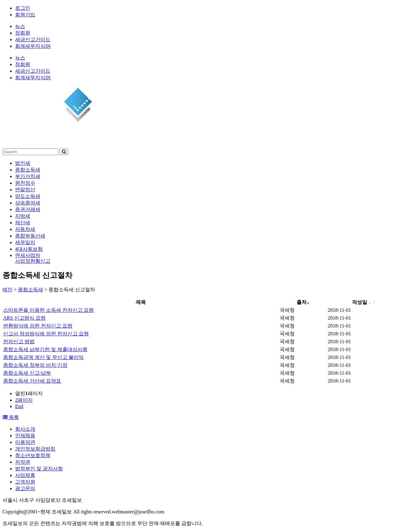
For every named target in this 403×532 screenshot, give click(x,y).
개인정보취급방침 (35, 449)
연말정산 (25, 190)
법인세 (23, 163)
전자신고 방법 (19, 342)
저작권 (23, 462)
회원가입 (25, 15)
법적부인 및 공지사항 (39, 469)
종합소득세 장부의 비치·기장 (35, 365)
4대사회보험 (29, 249)
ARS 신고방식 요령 (24, 318)
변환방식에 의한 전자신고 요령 (38, 326)
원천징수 (25, 183)
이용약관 (25, 442)
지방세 (23, 216)
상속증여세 (28, 203)
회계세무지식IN (33, 46)
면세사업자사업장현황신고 (33, 258)
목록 (11, 417)
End (19, 406)
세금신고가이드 (33, 39)
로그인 (23, 8)
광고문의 (25, 488)
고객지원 (25, 482)
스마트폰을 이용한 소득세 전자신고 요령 (48, 310)
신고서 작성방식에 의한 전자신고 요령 (46, 334)
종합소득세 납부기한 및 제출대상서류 (45, 349)
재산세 (23, 223)
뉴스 (20, 26)
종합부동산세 (30, 236)
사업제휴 (25, 475)
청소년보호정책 (33, 455)
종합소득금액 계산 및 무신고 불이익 (43, 357)
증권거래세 (28, 209)
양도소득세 (28, 196)
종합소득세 (28, 170)
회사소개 (25, 429)
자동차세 (25, 229)
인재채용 (25, 436)
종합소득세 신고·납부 (27, 373)
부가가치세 (28, 176)
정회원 (23, 33)
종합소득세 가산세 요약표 (32, 381)
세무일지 (25, 242)
